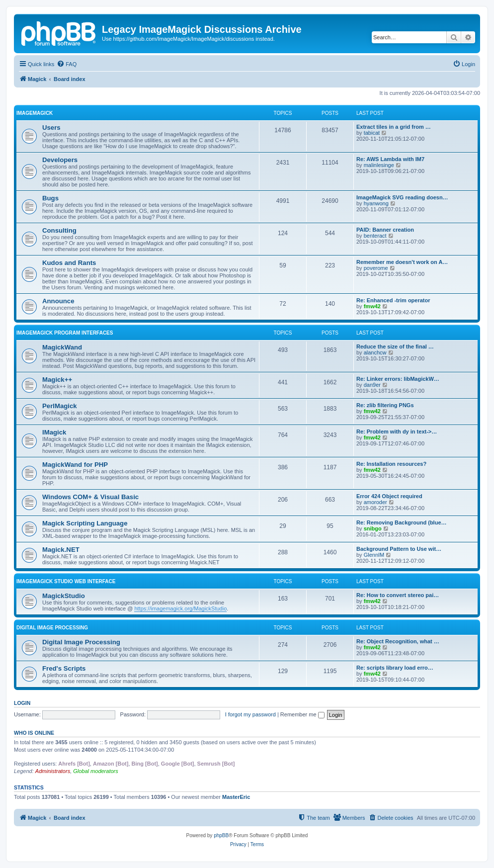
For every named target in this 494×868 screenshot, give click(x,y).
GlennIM (374, 555)
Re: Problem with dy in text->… (397, 432)
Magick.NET (61, 550)
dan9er (372, 385)
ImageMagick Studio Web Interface (66, 581)
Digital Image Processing (52, 628)
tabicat (372, 133)
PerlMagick (60, 406)
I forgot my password (250, 714)
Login (22, 703)
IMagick (54, 432)
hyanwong (376, 203)
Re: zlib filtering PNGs (385, 405)
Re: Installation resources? (391, 464)
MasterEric (236, 797)
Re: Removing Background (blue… (402, 522)
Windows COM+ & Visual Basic (90, 497)
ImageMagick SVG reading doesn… (402, 197)
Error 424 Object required (389, 496)
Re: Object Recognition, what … (398, 641)
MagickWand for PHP (75, 465)
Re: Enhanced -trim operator (393, 300)
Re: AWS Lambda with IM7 (390, 159)
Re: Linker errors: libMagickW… (398, 379)
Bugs (50, 198)
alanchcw (375, 352)
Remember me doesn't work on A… (402, 262)
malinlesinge (379, 165)
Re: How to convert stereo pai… (398, 595)
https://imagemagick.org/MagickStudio (180, 608)
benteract (375, 236)
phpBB (221, 835)
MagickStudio (64, 596)
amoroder (375, 502)
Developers (60, 160)
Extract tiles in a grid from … (394, 127)
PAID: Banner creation (385, 230)
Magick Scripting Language (85, 523)
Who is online (34, 733)
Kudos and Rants (69, 263)
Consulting (59, 230)
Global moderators (96, 771)
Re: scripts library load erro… (395, 668)
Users (51, 128)
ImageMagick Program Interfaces (65, 333)
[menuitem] (67, 64)
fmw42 (372, 306)
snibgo (373, 528)
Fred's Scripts (64, 668)
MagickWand (62, 347)
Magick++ (57, 380)
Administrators (53, 771)
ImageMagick (35, 113)
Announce (58, 301)
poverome (376, 268)
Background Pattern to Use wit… (399, 549)
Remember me (302, 714)
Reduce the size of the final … (395, 347)
